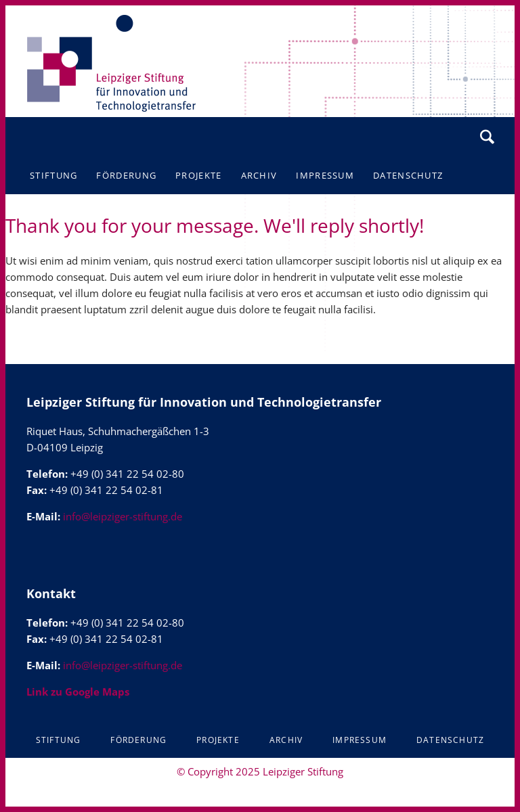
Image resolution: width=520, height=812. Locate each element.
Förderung (138, 740)
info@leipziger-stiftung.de (123, 516)
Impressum (360, 740)
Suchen (487, 137)
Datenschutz (450, 740)
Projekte (218, 740)
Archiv (286, 740)
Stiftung (59, 740)
